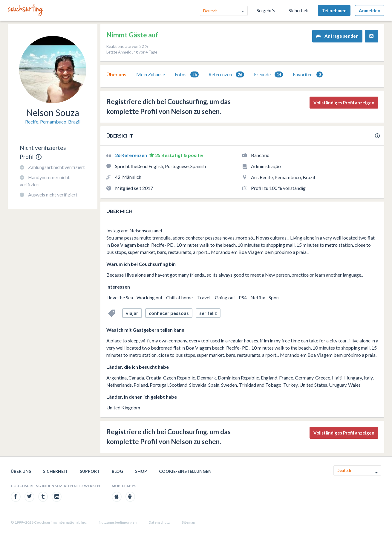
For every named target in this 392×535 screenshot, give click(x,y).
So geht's (266, 10)
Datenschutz (159, 522)
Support (90, 471)
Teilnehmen (334, 10)
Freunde (268, 75)
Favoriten (308, 75)
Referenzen (226, 75)
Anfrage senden (337, 36)
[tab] (116, 74)
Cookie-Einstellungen (185, 471)
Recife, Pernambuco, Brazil (53, 122)
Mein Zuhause (151, 74)
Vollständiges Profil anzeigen (344, 103)
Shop (141, 471)
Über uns (116, 74)
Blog (117, 471)
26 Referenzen (131, 155)
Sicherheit (299, 10)
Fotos (187, 75)
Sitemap (188, 522)
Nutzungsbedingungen (118, 522)
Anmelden (370, 10)
